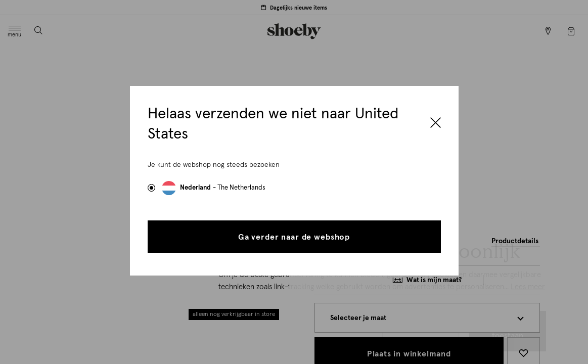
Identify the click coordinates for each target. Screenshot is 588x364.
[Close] (436, 124)
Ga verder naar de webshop (294, 237)
